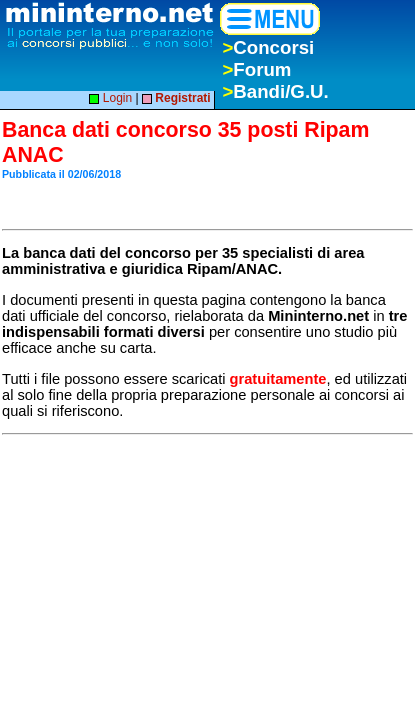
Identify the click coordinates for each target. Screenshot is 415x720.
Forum (256, 69)
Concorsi (268, 47)
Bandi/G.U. (275, 91)
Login (110, 98)
